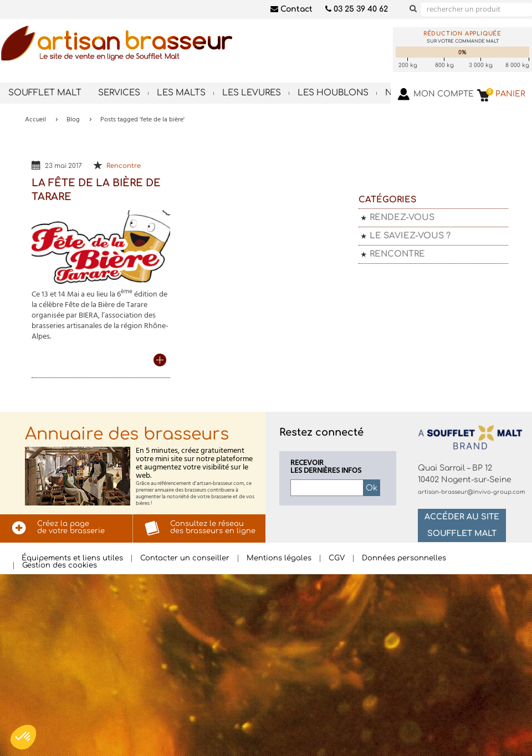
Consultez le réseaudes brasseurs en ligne (213, 527)
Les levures (252, 93)
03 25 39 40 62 (357, 9)
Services (119, 93)
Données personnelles (404, 558)
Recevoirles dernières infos (326, 467)
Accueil (35, 120)
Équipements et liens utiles (72, 558)
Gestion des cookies (60, 566)
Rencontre (124, 166)
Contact (291, 9)
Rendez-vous (402, 218)
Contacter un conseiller (185, 558)
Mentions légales (279, 558)
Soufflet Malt (45, 93)
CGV (337, 558)
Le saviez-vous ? (410, 236)
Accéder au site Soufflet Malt (462, 525)
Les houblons (333, 93)
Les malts (181, 93)
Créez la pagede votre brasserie (71, 527)
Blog (73, 120)
